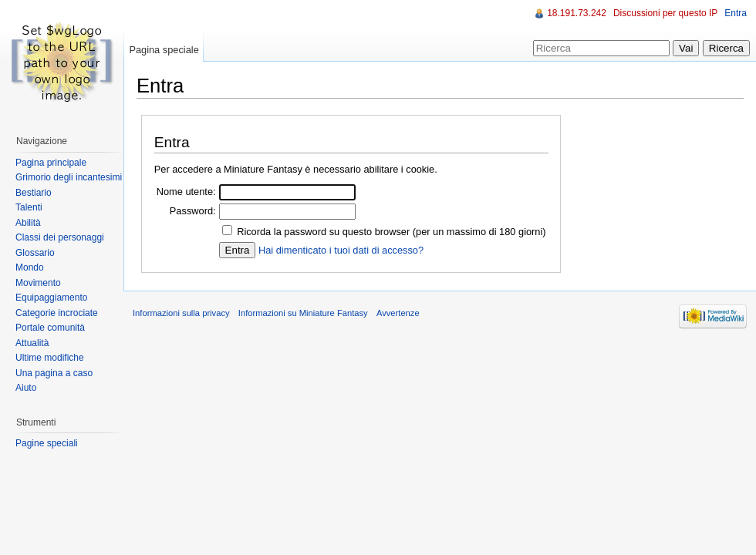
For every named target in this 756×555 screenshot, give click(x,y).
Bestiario (34, 193)
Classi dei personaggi (60, 237)
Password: (193, 211)
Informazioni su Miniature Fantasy (303, 313)
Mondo (30, 267)
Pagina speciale (164, 50)
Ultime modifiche (50, 358)
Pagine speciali (47, 443)
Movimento (38, 283)
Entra (736, 13)
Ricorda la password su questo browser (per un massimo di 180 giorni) (391, 232)
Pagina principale (51, 163)
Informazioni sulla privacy (181, 313)
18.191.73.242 (577, 13)
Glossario (35, 253)
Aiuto (26, 388)
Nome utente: (186, 192)
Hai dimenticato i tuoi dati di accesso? (341, 250)
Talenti (29, 207)
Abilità (28, 223)
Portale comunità (50, 328)
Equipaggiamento (51, 298)
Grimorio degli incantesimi (69, 177)
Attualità (32, 343)
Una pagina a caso (54, 373)
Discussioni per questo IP (665, 13)
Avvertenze (398, 313)
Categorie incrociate (57, 313)
